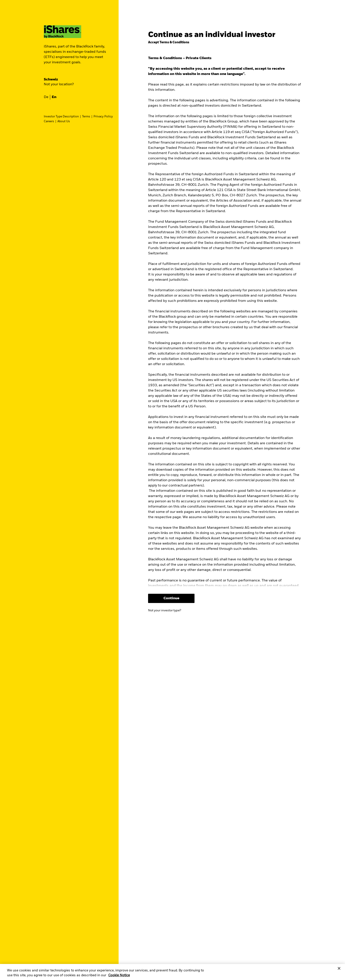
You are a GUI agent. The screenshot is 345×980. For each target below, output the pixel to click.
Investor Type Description (61, 117)
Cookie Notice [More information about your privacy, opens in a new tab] (119, 975)
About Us (64, 121)
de (46, 97)
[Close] (339, 968)
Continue (171, 598)
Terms (86, 117)
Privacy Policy (103, 117)
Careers (49, 121)
